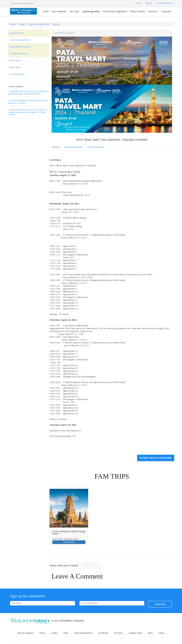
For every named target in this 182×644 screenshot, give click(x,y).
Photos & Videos (138, 11)
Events (22, 24)
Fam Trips (74, 11)
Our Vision (118, 633)
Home (46, 11)
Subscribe (160, 604)
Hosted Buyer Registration (115, 11)
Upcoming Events (91, 11)
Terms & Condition (96, 147)
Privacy (42, 633)
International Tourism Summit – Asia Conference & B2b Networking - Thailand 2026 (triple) (28, 92)
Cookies (54, 633)
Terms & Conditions (26, 633)
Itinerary (56, 147)
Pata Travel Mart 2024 (39, 24)
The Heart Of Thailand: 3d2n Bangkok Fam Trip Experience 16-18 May (28, 102)
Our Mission (103, 633)
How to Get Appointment (20, 40)
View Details (69, 542)
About (150, 633)
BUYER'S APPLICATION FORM (156, 458)
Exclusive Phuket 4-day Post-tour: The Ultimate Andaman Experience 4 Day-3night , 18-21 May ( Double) (27, 112)
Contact (162, 633)
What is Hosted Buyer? (83, 633)
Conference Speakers (18, 54)
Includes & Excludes (73, 147)
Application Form (17, 33)
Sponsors (153, 11)
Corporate (166, 11)
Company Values (135, 633)
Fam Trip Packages (17, 74)
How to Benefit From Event (20, 47)
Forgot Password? (164, 3)
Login (138, 3)
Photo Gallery (15, 60)
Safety (66, 633)
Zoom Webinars (59, 11)
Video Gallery (15, 67)
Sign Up (148, 3)
